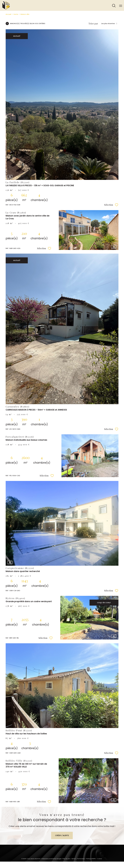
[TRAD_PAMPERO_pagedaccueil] (6, 9)
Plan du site (66, 859)
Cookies (99, 859)
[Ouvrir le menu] (121, 6)
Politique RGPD (91, 859)
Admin (74, 859)
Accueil (8, 14)
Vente (16, 14)
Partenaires (81, 859)
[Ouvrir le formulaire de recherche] (114, 6)
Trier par (93, 24)
